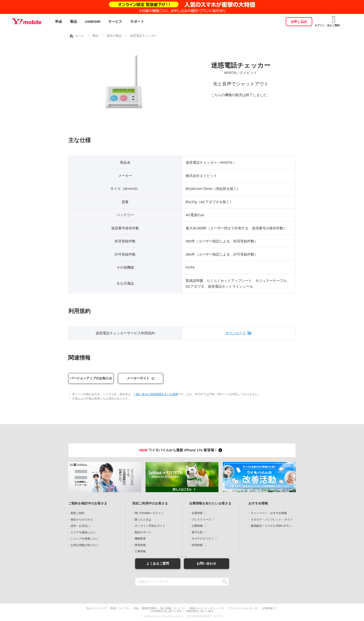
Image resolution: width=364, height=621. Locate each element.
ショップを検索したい (84, 539)
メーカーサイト (138, 378)
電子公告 (197, 532)
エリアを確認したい (83, 532)
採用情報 (197, 545)
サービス (115, 21)
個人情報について (171, 608)
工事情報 (140, 551)
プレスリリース (201, 519)
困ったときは (143, 519)
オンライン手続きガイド (150, 526)
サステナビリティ (203, 539)
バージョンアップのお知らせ (91, 378)
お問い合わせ (206, 563)
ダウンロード (236, 333)
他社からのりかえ (82, 519)
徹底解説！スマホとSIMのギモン (271, 526)
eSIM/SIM (93, 21)
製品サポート (143, 532)
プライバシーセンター (241, 608)
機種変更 (140, 539)
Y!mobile (26, 22)
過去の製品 (114, 36)
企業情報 (197, 513)
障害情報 (140, 545)
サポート (137, 21)
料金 (59, 21)
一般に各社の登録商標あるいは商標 (156, 394)
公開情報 (197, 526)
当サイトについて (97, 608)
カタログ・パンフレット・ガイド (272, 519)
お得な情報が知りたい (84, 545)
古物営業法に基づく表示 (199, 611)
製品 (74, 21)
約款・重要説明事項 (145, 608)
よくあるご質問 (158, 563)
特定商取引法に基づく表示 (166, 611)
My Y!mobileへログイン (149, 513)
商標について (118, 608)
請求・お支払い (80, 526)
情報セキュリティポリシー (205, 608)
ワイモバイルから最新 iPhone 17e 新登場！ (181, 450)
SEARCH (225, 581)
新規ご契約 (78, 513)
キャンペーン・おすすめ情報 (269, 513)
